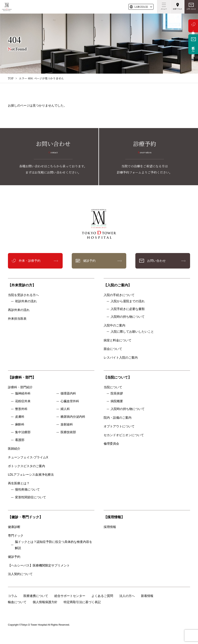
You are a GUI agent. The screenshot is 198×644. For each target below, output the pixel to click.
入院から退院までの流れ (128, 301)
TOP (11, 78)
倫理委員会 (113, 444)
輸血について (17, 602)
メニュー (164, 9)
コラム (13, 596)
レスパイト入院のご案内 (121, 358)
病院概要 (117, 401)
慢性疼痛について (27, 489)
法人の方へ (127, 596)
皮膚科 (20, 417)
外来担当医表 (17, 319)
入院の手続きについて (119, 295)
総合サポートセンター (70, 596)
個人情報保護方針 (45, 602)
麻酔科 (20, 424)
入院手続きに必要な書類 (128, 309)
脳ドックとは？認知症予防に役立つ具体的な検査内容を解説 (54, 545)
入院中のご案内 (114, 325)
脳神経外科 (23, 393)
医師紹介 (14, 449)
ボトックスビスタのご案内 (26, 466)
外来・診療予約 (193, 26)
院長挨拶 (117, 393)
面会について (113, 349)
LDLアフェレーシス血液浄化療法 (31, 475)
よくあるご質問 (102, 596)
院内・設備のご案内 (118, 418)
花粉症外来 (23, 401)
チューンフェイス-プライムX (28, 457)
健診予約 (89, 261)
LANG (141, 7)
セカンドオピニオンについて (124, 435)
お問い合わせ (191, 9)
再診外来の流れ (19, 310)
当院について (113, 387)
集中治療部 (23, 432)
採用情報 (110, 527)
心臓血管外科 (70, 401)
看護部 (20, 440)
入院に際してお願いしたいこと (132, 332)
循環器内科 (68, 393)
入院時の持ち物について (128, 317)
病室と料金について (118, 340)
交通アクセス (178, 9)
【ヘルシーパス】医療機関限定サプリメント (39, 565)
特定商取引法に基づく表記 (82, 602)
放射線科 (67, 424)
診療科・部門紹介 (20, 387)
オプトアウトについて (119, 426)
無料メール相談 (193, 48)
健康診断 (14, 527)
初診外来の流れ (26, 301)
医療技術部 (68, 432)
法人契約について (20, 574)
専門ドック (16, 536)
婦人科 (65, 409)
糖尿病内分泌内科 (73, 417)
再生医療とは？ (19, 483)
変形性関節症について (31, 497)
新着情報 (147, 596)
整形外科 (21, 409)
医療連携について (36, 596)
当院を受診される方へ (23, 295)
